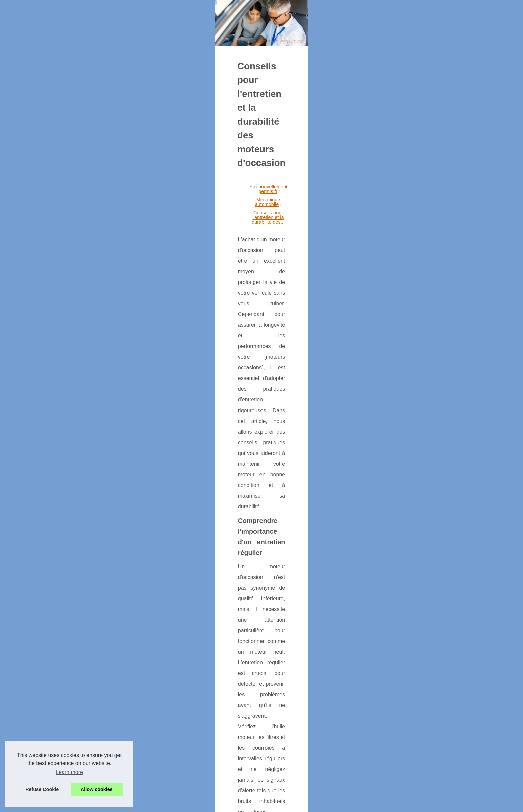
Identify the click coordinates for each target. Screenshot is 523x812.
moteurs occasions (298, 625)
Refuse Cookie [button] (42, 789)
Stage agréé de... (388, 271)
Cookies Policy (143, 805)
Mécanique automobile (164, 269)
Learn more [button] (69, 772)
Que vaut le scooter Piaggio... (401, 286)
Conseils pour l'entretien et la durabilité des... (242, 269)
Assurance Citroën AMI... (396, 301)
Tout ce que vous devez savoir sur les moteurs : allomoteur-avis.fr (315, 722)
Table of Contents (389, 229)
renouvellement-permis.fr (108, 269)
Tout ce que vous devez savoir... (404, 352)
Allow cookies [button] (97, 789)
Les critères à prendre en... (399, 381)
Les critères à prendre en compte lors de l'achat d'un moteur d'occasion (135, 722)
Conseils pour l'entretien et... (400, 366)
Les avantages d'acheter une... (403, 337)
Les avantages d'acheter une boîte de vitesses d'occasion (178, 761)
